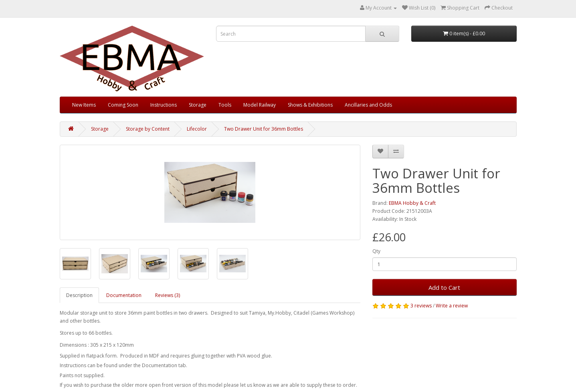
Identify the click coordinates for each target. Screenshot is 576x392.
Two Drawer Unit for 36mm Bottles (264, 129)
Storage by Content (148, 129)
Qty (376, 251)
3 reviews (421, 306)
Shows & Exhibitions (310, 105)
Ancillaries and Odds (368, 105)
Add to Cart (444, 287)
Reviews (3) (168, 295)
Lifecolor (197, 129)
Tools (225, 105)
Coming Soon (123, 105)
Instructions (164, 105)
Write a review (452, 306)
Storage (198, 105)
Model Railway (260, 105)
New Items (84, 105)
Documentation (124, 295)
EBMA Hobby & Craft (412, 203)
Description (79, 295)
